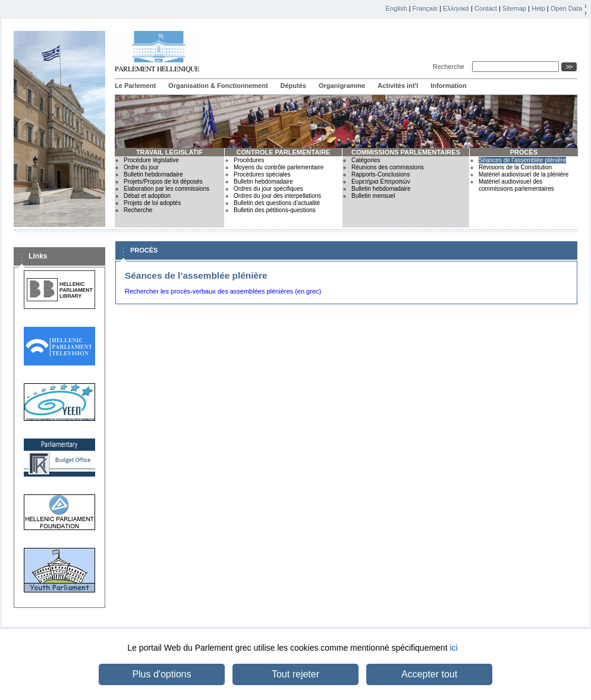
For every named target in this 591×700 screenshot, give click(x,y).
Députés (293, 86)
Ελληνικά (456, 8)
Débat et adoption (147, 196)
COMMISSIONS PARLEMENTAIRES (406, 152)
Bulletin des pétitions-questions (275, 210)
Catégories (366, 160)
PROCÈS (524, 152)
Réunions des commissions (388, 167)
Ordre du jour (141, 167)
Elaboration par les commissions (166, 189)
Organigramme (342, 86)
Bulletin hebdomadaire (153, 174)
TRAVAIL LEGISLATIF (169, 152)
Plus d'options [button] (161, 674)
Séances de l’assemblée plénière (522, 160)
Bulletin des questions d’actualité (277, 203)
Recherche (450, 67)
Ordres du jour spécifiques (268, 189)
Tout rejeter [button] (295, 674)
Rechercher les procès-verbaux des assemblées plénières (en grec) (223, 291)
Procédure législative (151, 160)
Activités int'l (398, 86)
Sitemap (514, 8)
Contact (486, 8)
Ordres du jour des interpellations (277, 196)
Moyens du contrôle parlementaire (279, 167)
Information (449, 86)
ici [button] (453, 648)
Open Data (566, 8)
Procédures (249, 160)
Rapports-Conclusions (381, 174)
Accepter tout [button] (429, 674)
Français (425, 8)
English (397, 8)
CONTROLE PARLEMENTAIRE (284, 152)
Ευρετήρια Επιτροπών (381, 182)
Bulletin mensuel (373, 196)
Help (538, 8)
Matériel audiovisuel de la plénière (524, 174)
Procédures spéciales (262, 174)
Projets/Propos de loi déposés (163, 182)
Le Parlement (135, 86)
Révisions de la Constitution (515, 167)
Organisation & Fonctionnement (218, 86)
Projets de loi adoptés (152, 203)
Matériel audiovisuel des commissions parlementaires (516, 185)
